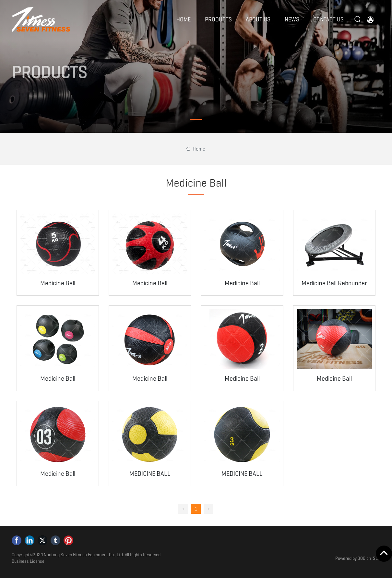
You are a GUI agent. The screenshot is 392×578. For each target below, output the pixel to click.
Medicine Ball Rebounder (334, 283)
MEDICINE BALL (150, 473)
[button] (196, 119)
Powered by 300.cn (353, 558)
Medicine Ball (58, 283)
